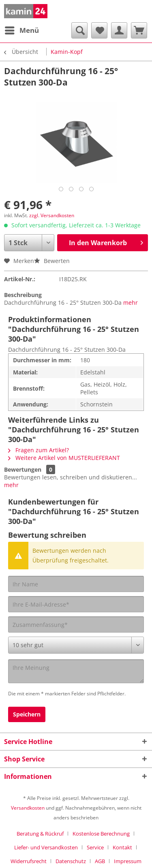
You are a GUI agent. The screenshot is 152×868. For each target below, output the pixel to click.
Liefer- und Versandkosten (46, 847)
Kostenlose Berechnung (101, 834)
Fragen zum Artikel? (39, 450)
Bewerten (52, 261)
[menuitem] (21, 30)
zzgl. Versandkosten (52, 215)
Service (95, 847)
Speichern (27, 714)
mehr (131, 303)
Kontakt (122, 847)
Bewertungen (23, 469)
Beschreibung (23, 295)
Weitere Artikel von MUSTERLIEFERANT (64, 458)
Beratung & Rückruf (40, 834)
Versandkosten (28, 808)
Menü (22, 29)
